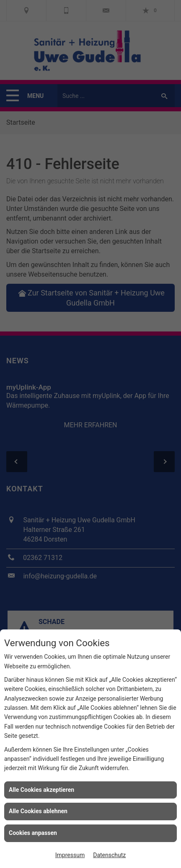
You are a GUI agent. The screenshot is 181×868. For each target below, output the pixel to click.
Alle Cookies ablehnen (38, 811)
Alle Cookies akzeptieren (41, 790)
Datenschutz (109, 855)
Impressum (70, 855)
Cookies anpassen (33, 833)
